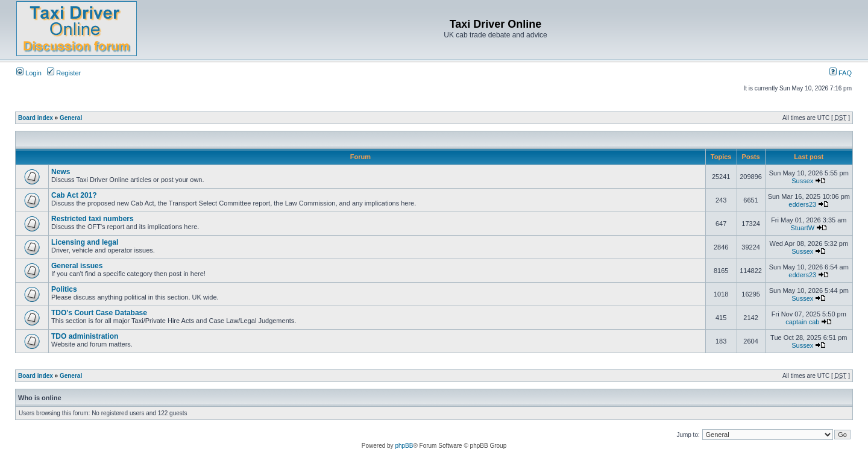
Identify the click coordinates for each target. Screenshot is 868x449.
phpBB (404, 446)
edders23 (802, 204)
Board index (36, 118)
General (71, 118)
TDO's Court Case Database (99, 313)
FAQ (841, 73)
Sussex (802, 181)
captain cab (802, 322)
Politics (64, 289)
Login (29, 73)
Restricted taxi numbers (93, 219)
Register (64, 73)
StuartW (802, 228)
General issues (77, 266)
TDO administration (85, 336)
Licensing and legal (85, 242)
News (61, 172)
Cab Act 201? (74, 195)
